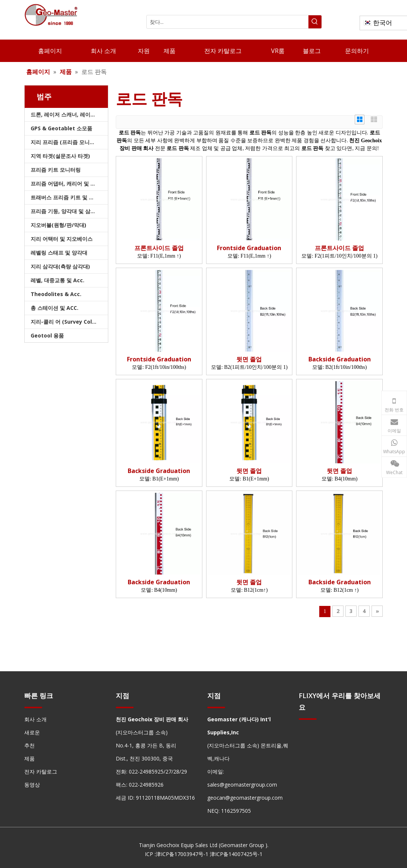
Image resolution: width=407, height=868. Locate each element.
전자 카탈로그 (41, 771)
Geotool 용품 (47, 335)
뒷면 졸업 (249, 359)
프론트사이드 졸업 (159, 248)
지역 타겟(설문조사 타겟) (60, 156)
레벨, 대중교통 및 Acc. (58, 280)
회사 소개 (35, 719)
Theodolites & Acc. (56, 294)
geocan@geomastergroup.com (245, 798)
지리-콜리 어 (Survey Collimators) (69, 322)
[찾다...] (228, 22)
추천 (29, 745)
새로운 (32, 732)
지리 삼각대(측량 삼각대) (60, 266)
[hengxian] (33, 707)
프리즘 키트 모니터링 (56, 170)
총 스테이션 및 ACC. (55, 308)
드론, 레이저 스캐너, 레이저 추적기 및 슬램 (69, 114)
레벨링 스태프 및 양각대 (59, 253)
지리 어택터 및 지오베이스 (62, 239)
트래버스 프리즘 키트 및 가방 (65, 197)
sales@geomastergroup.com (242, 785)
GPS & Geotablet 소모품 (61, 128)
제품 (29, 758)
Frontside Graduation (249, 248)
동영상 (32, 785)
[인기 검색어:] (315, 22)
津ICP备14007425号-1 (236, 854)
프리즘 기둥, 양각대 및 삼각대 (66, 211)
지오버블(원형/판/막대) (58, 225)
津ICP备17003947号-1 (182, 854)
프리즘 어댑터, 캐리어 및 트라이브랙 (69, 183)
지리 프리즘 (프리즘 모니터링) (66, 142)
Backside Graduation (340, 359)
